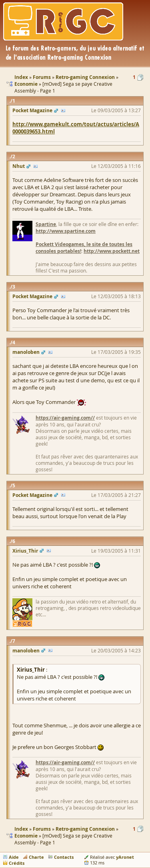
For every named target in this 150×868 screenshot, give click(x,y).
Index (21, 829)
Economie (26, 836)
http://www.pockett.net (112, 251)
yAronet (125, 857)
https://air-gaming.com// (65, 418)
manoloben (26, 352)
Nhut (19, 166)
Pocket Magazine (32, 110)
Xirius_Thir (25, 551)
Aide (14, 857)
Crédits (17, 863)
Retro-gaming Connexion (85, 829)
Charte (36, 857)
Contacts (64, 857)
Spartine (46, 224)
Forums (42, 829)
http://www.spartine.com (66, 231)
